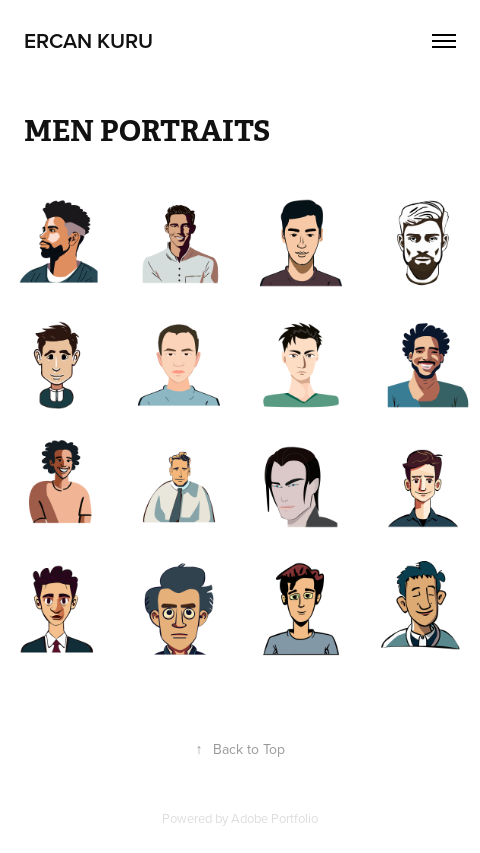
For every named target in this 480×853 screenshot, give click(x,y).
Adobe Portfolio (274, 818)
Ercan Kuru (88, 40)
